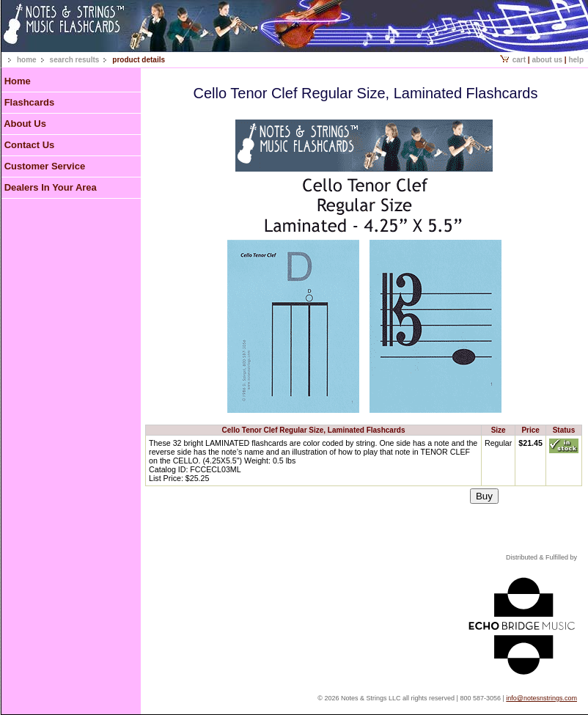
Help (576, 60)
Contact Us (30, 145)
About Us (547, 60)
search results (75, 60)
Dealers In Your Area (51, 187)
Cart (513, 60)
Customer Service (45, 166)
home (27, 60)
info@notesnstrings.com (541, 698)
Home (18, 81)
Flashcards (30, 102)
